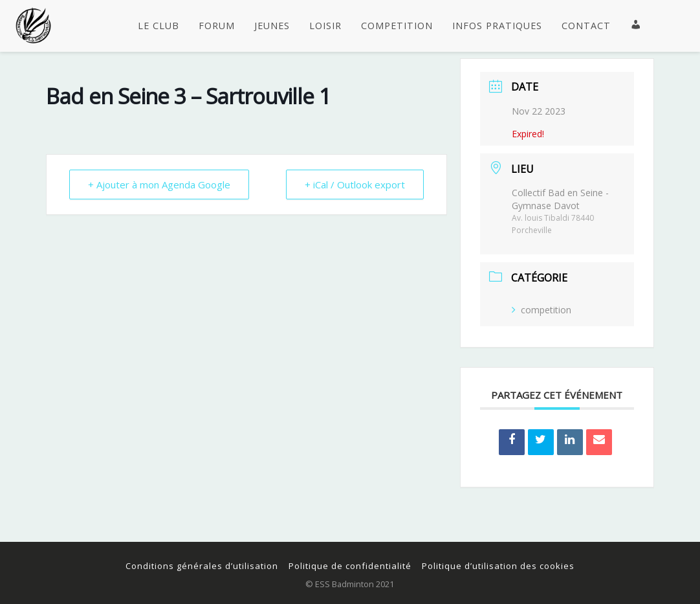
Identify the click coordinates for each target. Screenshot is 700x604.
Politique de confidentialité (350, 566)
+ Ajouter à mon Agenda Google (159, 185)
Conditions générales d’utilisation (202, 566)
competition (541, 310)
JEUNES (272, 26)
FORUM (217, 26)
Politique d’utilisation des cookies (498, 566)
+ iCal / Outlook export (355, 185)
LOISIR (325, 26)
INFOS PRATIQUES (497, 26)
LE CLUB (159, 26)
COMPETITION (397, 26)
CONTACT (586, 26)
